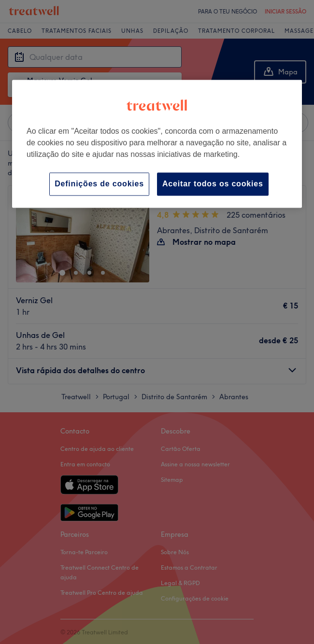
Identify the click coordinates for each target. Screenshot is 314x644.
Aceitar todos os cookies (213, 184)
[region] (157, 144)
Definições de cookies (99, 184)
